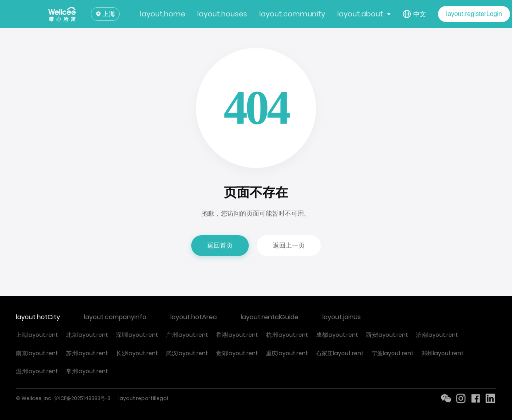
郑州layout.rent (443, 353)
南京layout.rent (37, 353)
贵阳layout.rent (237, 353)
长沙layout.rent (137, 353)
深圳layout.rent (137, 335)
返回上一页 (289, 245)
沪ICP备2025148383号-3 (82, 398)
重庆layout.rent (287, 353)
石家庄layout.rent (340, 353)
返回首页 (220, 245)
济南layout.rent (437, 335)
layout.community (292, 14)
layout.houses (222, 14)
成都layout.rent (337, 335)
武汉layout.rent (187, 353)
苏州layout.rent (87, 353)
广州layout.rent (187, 335)
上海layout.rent (37, 335)
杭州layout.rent (287, 335)
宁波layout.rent (393, 353)
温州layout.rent (37, 371)
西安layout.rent (387, 335)
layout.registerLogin (474, 14)
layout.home (163, 14)
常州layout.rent (87, 371)
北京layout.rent (87, 335)
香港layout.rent (237, 335)
